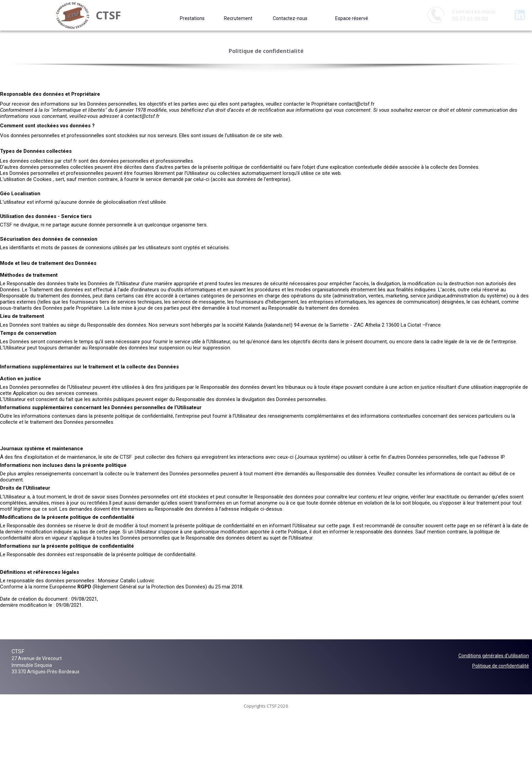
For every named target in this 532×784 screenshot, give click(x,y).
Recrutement (238, 18)
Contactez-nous (290, 18)
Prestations (192, 18)
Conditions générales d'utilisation (494, 656)
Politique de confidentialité (501, 666)
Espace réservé (352, 18)
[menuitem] (192, 18)
